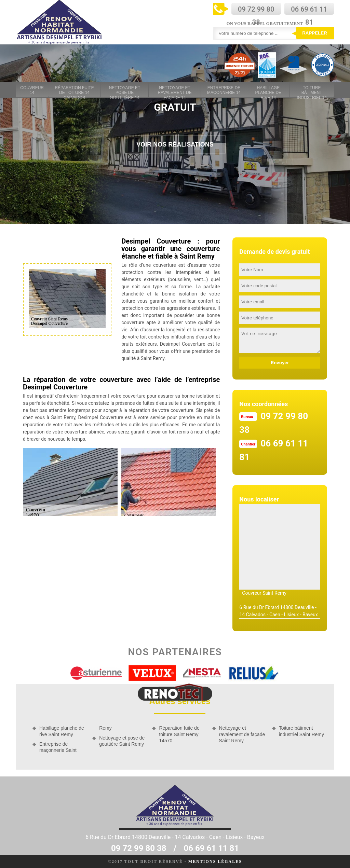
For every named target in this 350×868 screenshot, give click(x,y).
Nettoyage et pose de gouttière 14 (125, 91)
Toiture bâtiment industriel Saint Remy (301, 731)
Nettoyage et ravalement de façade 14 (174, 91)
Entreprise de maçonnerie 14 (224, 90)
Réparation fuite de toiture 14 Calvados (74, 91)
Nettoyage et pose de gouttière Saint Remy (122, 741)
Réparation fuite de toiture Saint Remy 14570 (179, 734)
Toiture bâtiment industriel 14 (312, 91)
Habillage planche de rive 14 (268, 91)
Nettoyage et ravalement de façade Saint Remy (242, 734)
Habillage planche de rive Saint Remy (62, 731)
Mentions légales (215, 862)
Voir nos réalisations (175, 144)
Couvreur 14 (32, 90)
